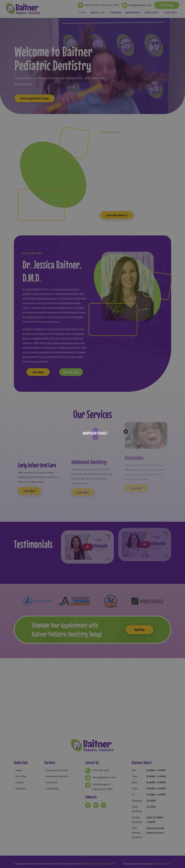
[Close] (126, 432)
